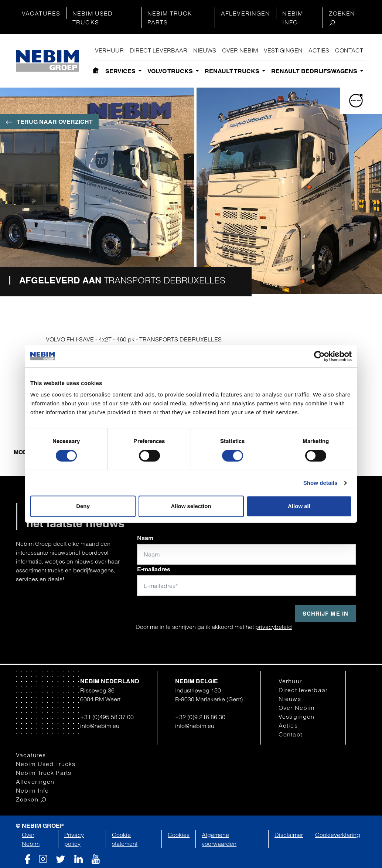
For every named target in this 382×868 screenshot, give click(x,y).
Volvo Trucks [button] (171, 71)
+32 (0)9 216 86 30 (200, 717)
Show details (320, 483)
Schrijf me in (325, 614)
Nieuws (205, 50)
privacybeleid (274, 627)
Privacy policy (74, 839)
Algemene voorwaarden (219, 839)
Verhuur (109, 50)
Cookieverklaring (338, 835)
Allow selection (191, 506)
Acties (319, 50)
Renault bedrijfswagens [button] (315, 71)
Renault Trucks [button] (233, 71)
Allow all (299, 506)
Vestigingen (283, 50)
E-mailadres (154, 569)
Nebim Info (293, 18)
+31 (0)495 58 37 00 (107, 717)
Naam (145, 538)
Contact (349, 50)
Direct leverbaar (158, 50)
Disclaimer (289, 835)
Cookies (179, 835)
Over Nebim (240, 50)
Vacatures (41, 13)
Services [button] (121, 71)
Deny (83, 506)
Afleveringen (245, 13)
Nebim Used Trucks (93, 18)
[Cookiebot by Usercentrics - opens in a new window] (319, 356)
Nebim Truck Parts (170, 18)
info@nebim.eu (100, 726)
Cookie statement (125, 839)
